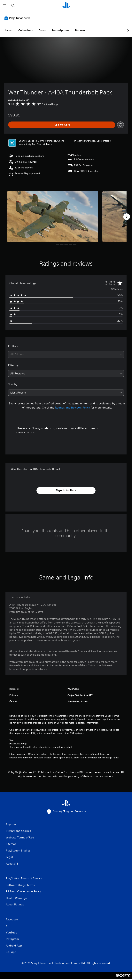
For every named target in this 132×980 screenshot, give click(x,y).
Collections (26, 30)
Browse (80, 30)
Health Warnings (18, 744)
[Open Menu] (4, 6)
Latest (9, 30)
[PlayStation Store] (18, 18)
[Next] (127, 217)
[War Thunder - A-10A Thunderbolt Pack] (53, 217)
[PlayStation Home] (66, 6)
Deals (42, 30)
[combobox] (66, 354)
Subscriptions (60, 30)
